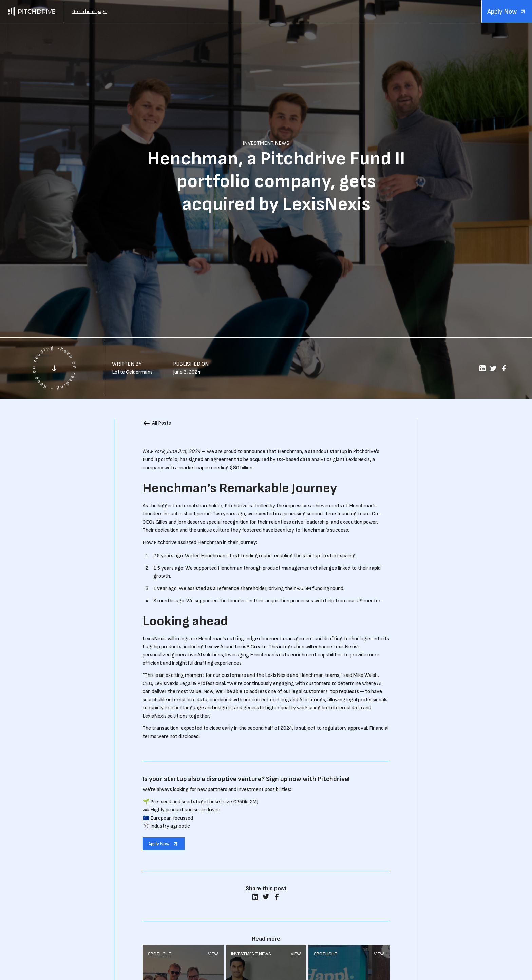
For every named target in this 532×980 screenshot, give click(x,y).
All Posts (161, 423)
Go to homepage (89, 11)
